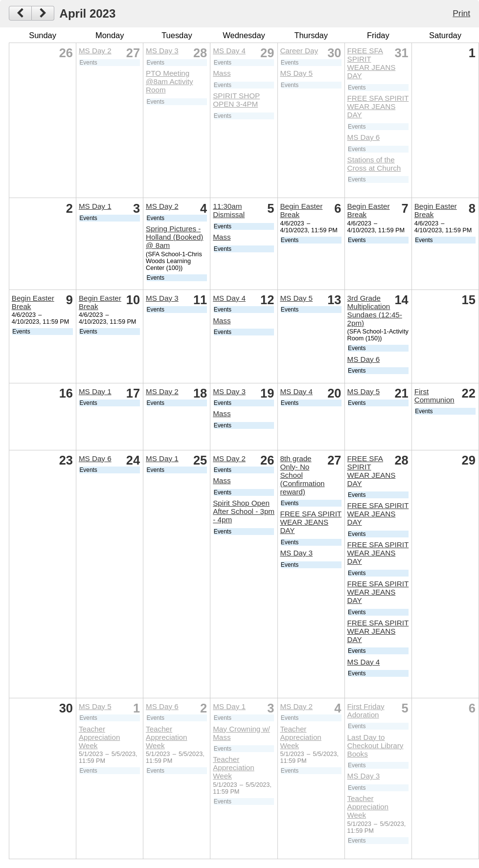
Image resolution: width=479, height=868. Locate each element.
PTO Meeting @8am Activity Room (169, 81)
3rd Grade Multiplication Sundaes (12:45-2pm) (375, 311)
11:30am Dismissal (229, 210)
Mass (222, 73)
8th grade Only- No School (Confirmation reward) (302, 475)
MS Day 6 (364, 137)
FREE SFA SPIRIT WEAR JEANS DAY (372, 63)
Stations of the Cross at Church (374, 164)
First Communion (434, 396)
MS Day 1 (95, 206)
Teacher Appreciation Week (99, 737)
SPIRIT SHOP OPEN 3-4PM (236, 100)
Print (461, 13)
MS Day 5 (296, 73)
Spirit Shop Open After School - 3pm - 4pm (244, 511)
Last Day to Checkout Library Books (376, 746)
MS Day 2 (95, 51)
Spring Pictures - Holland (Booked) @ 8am (174, 237)
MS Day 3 (162, 51)
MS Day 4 (229, 51)
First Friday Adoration (366, 711)
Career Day (299, 51)
